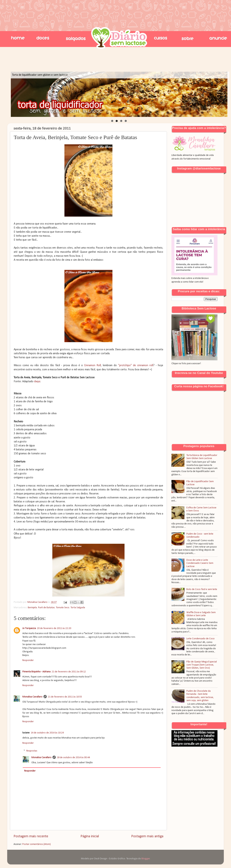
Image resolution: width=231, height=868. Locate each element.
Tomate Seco (63, 608)
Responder (28, 660)
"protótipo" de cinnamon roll (136, 365)
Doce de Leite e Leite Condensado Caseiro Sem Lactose (200, 563)
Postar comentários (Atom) (37, 844)
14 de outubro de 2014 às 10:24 (47, 733)
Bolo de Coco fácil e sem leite (202, 589)
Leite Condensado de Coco (201, 639)
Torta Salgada (78, 608)
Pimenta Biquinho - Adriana (36, 672)
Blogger (146, 859)
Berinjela (32, 608)
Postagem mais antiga (147, 836)
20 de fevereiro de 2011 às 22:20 (54, 628)
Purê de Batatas (46, 608)
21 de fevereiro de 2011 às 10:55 (65, 697)
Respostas (32, 751)
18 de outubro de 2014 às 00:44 (73, 758)
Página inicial (90, 836)
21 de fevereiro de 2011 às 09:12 (69, 672)
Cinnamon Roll (92, 365)
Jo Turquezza (29, 628)
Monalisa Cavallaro (32, 697)
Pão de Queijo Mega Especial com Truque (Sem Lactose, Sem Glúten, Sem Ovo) (202, 665)
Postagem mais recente (31, 836)
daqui (37, 382)
